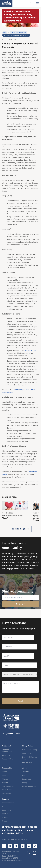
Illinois (4, 775)
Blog (5, 33)
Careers (5, 821)
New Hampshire (8, 786)
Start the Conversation (7, 751)
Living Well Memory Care (30, 758)
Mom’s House (31, 350)
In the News (27, 779)
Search (21, 604)
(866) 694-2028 (12, 734)
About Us (26, 772)
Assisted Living (28, 753)
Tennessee (6, 794)
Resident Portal (8, 803)
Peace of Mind (8, 759)
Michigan (6, 779)
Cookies (5, 814)
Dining (25, 783)
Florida (5, 772)
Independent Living (30, 750)
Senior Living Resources (19, 33)
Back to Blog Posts (21, 529)
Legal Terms (7, 810)
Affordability (7, 755)
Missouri (5, 783)
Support (5, 807)
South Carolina (8, 790)
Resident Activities (29, 786)
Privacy (5, 817)
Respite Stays (27, 762)
